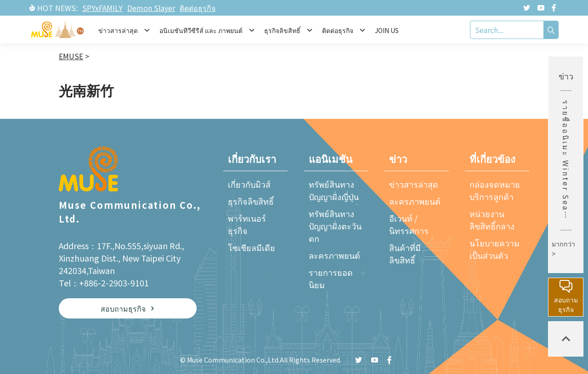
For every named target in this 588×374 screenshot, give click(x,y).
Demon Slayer (151, 8)
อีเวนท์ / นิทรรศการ (409, 224)
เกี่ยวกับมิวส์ (249, 184)
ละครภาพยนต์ (334, 255)
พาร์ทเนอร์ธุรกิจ (247, 224)
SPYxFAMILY (102, 8)
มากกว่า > (563, 249)
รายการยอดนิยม (331, 278)
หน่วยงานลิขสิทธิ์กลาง (492, 220)
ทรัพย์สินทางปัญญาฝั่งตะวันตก (335, 226)
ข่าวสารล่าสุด (414, 184)
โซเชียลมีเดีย (252, 247)
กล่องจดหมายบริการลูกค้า (495, 190)
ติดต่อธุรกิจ (198, 8)
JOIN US (387, 30)
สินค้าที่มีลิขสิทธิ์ (405, 254)
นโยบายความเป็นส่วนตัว (495, 249)
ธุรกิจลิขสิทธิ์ (251, 201)
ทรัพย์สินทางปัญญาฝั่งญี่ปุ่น (334, 190)
